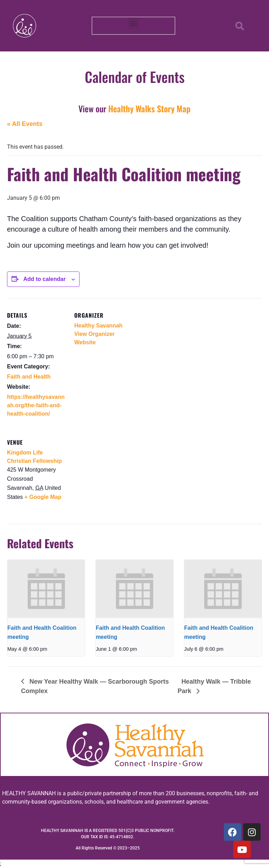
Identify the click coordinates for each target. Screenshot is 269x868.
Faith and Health (29, 377)
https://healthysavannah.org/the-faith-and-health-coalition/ (36, 405)
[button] (134, 23)
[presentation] (46, 589)
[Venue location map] (111, 473)
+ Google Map (43, 497)
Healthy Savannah (98, 326)
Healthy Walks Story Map (149, 108)
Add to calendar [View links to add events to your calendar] (44, 279)
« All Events (25, 124)
